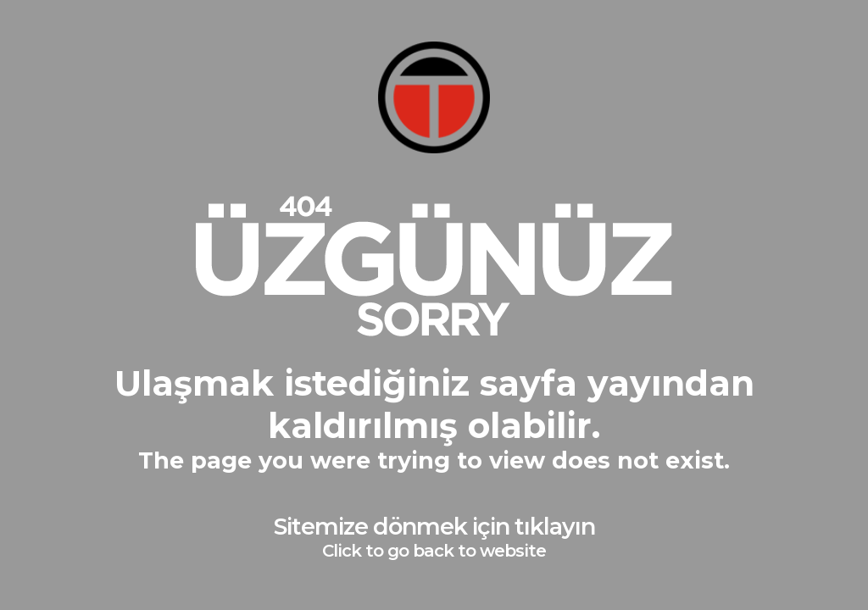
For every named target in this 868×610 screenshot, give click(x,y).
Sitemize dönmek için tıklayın (434, 537)
